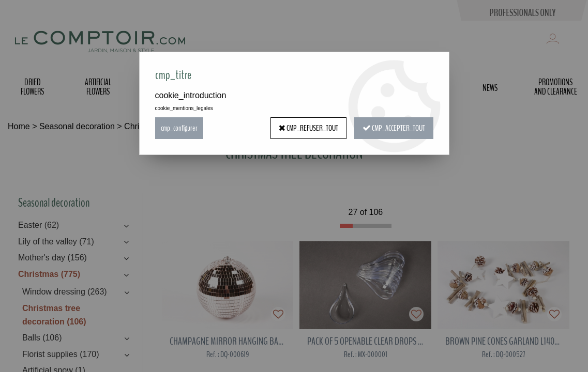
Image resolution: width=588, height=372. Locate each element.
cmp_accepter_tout (394, 128)
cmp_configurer (179, 128)
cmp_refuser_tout (308, 128)
